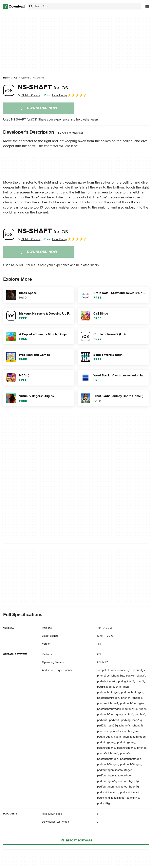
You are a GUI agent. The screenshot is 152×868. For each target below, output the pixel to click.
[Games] (25, 78)
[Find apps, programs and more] (85, 6)
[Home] (6, 78)
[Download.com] (14, 6)
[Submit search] (31, 6)
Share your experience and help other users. (69, 120)
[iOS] (16, 78)
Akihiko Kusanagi (72, 133)
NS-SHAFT (43, 87)
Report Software (76, 841)
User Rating (70, 95)
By (30, 95)
